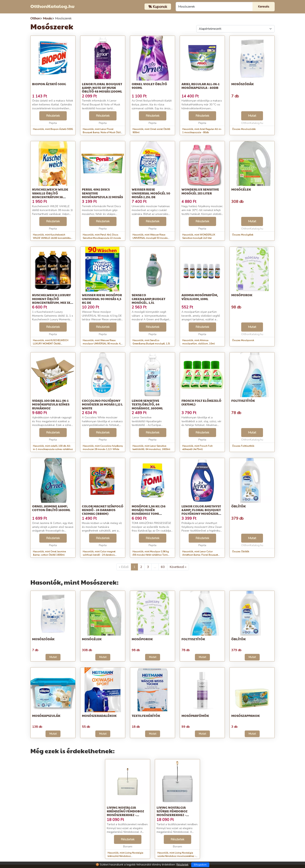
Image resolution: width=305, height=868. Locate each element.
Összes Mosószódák (244, 129)
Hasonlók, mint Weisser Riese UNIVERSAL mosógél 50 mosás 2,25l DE (150, 238)
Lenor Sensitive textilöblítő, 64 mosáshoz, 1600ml (147, 404)
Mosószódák (242, 84)
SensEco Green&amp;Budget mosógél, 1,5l (149, 299)
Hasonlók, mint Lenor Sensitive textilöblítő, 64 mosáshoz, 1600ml (151, 448)
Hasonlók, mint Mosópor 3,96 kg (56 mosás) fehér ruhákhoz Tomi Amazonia (151, 555)
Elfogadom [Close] (200, 865)
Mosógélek (241, 189)
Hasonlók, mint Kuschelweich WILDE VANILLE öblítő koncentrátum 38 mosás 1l (53, 238)
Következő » (178, 567)
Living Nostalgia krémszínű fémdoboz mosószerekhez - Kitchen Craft (125, 813)
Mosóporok (242, 295)
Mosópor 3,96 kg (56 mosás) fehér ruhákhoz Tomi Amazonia (149, 512)
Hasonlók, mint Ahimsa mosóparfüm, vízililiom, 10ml (199, 342)
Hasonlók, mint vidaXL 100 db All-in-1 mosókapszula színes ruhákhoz (53, 448)
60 (163, 567)
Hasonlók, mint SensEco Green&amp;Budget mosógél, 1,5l (151, 342)
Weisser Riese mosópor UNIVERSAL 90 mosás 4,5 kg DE (102, 299)
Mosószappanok (245, 716)
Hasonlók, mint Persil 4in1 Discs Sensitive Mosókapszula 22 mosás (102, 236)
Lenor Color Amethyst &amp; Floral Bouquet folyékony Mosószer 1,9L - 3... (201, 512)
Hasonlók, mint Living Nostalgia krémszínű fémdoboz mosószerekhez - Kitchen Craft (125, 856)
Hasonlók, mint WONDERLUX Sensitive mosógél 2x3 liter (199, 236)
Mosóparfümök (195, 716)
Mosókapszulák (46, 716)
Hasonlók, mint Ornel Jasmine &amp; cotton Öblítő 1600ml (49, 553)
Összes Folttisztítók (243, 446)
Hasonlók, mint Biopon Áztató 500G (53, 129)
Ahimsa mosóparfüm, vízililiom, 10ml (200, 297)
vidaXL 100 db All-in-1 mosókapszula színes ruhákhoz (51, 404)
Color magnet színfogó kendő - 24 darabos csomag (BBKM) (103, 510)
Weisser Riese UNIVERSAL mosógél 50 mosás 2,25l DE (151, 193)
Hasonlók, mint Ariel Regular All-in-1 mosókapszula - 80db (202, 131)
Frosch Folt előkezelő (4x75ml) (201, 402)
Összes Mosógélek (243, 235)
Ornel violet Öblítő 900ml (149, 86)
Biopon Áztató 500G (49, 84)
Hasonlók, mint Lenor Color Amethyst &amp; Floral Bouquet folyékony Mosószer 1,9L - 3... (200, 555)
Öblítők (238, 506)
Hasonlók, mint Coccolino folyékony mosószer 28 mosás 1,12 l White (103, 448)
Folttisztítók (243, 401)
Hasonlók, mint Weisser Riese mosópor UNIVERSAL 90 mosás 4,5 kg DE (102, 344)
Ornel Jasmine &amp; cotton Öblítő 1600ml (51, 508)
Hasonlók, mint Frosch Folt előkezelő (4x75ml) (197, 448)
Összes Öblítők (241, 552)
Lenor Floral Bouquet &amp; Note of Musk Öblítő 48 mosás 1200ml (102, 88)
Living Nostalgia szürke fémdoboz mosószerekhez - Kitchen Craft (172, 813)
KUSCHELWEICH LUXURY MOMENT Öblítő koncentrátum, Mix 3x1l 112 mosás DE (53, 301)
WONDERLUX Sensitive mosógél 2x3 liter (200, 191)
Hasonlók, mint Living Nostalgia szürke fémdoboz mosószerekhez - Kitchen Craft (177, 856)
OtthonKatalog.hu (52, 6)
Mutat (252, 116)
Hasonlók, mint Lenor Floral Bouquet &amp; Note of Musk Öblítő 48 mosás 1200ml (103, 132)
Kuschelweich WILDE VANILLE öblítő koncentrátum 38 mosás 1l (50, 195)
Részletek (53, 116)
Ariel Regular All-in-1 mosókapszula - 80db (200, 86)
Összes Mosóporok (243, 340)
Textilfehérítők (146, 716)
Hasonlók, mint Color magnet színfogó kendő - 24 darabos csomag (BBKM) (99, 555)
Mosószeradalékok (99, 716)
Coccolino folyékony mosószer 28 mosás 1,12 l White (102, 404)
